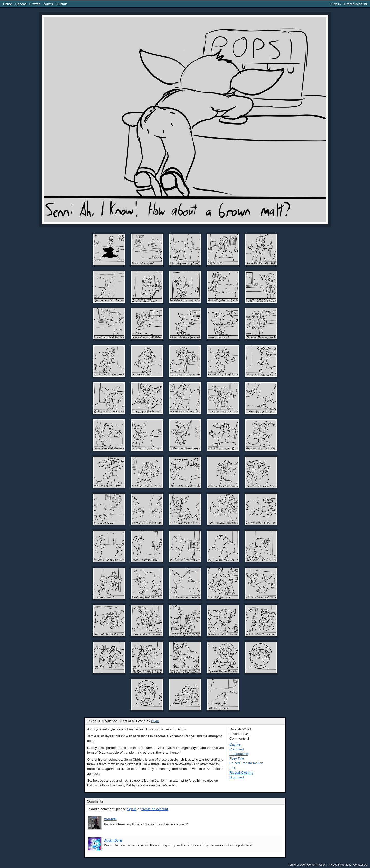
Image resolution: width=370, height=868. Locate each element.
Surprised (237, 777)
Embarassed (239, 754)
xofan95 (110, 819)
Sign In (336, 4)
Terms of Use (296, 865)
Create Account (355, 4)
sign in (132, 809)
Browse (35, 4)
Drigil (155, 721)
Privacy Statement (339, 865)
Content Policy (316, 865)
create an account (155, 809)
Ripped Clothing (241, 773)
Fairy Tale (237, 758)
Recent (20, 4)
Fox (232, 768)
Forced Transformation (246, 763)
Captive (235, 744)
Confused (237, 749)
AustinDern (113, 840)
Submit (61, 4)
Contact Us (360, 865)
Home (8, 4)
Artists (48, 4)
